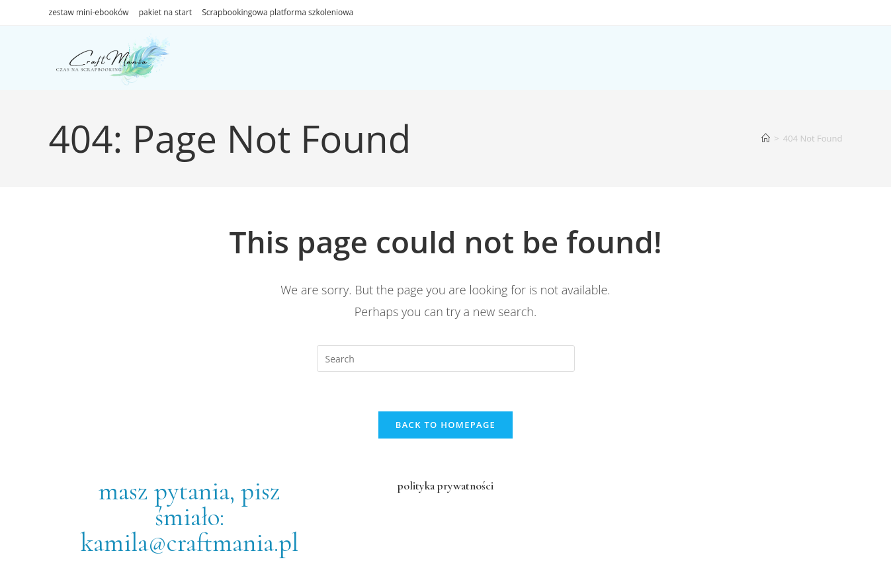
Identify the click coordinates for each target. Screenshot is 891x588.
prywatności (464, 486)
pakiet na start (165, 12)
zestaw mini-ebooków (89, 12)
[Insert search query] (446, 358)
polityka (416, 486)
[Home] (766, 138)
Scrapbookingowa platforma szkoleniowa (277, 12)
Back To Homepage (445, 425)
